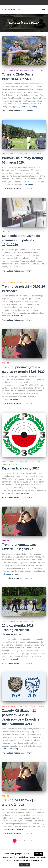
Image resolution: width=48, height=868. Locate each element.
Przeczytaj (24, 865)
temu (29, 111)
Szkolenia (6, 232)
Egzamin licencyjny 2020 (21, 468)
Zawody (41, 70)
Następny (28, 841)
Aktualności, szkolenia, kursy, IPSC (17, 70)
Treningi (37, 154)
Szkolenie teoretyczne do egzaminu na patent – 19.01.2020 (21, 240)
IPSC (35, 70)
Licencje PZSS (18, 464)
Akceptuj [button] (39, 854)
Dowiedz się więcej (29, 107)
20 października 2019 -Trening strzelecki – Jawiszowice (19, 630)
